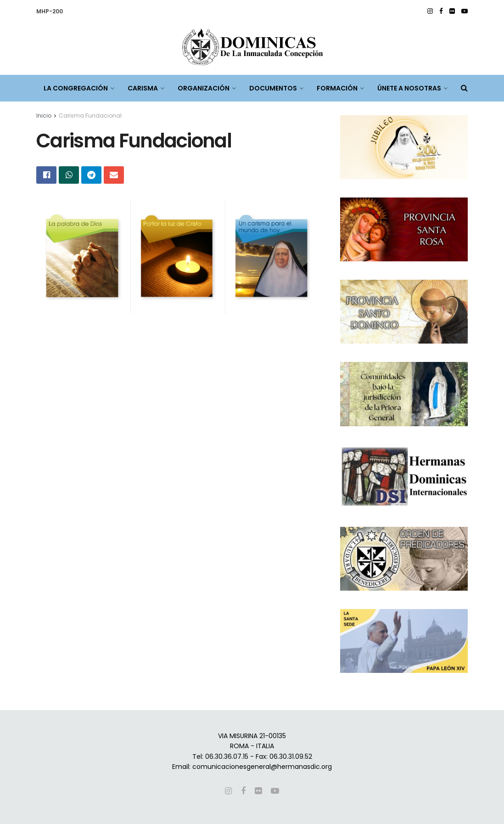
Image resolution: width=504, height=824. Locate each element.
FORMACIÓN (337, 88)
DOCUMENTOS (273, 88)
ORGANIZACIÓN (204, 88)
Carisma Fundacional (90, 116)
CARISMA (143, 88)
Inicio (44, 116)
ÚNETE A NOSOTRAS (409, 88)
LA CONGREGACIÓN (76, 88)
